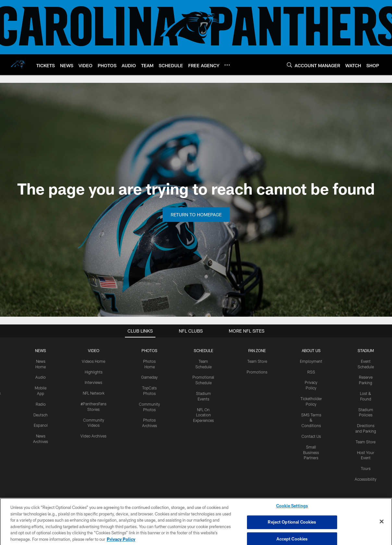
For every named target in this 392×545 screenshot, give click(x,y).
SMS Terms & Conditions (311, 420)
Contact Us (311, 436)
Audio (41, 377)
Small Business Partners (311, 452)
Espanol (41, 425)
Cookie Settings (292, 509)
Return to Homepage (196, 215)
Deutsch (41, 415)
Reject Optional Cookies (292, 525)
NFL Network (94, 393)
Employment (311, 361)
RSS (311, 372)
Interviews (93, 382)
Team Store (257, 361)
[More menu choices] (227, 65)
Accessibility (366, 479)
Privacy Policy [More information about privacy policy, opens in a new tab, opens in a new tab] (121, 542)
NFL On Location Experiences (203, 415)
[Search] (289, 65)
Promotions (257, 372)
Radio (41, 404)
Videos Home (93, 361)
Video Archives (93, 436)
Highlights (94, 372)
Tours (366, 468)
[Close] (382, 525)
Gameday (149, 377)
